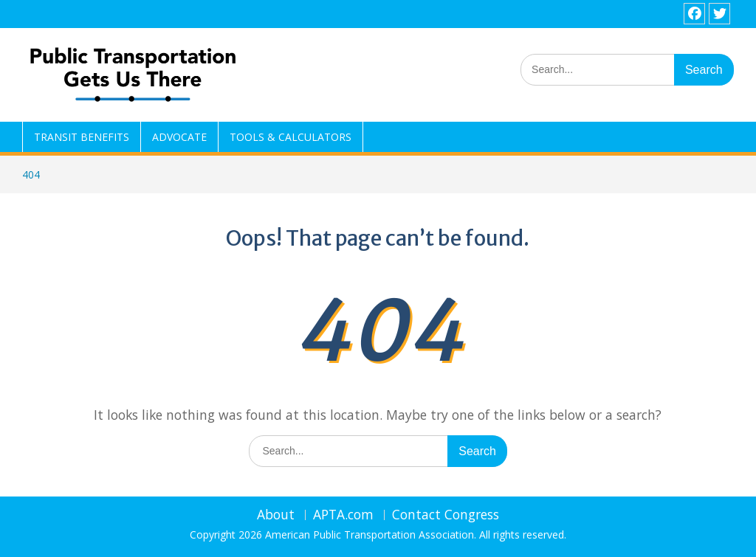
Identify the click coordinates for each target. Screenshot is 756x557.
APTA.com (343, 515)
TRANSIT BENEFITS (82, 137)
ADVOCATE (179, 137)
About (276, 515)
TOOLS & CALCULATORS (291, 137)
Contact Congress (446, 515)
